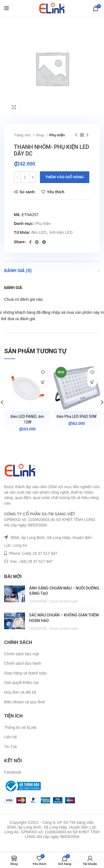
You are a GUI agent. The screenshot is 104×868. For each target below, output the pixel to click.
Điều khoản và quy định (25, 702)
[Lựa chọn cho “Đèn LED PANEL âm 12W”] (43, 382)
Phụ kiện (57, 135)
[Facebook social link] (30, 242)
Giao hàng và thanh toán (25, 673)
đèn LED (39, 232)
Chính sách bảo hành (23, 663)
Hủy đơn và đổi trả (20, 692)
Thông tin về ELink (20, 727)
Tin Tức (11, 747)
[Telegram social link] (44, 242)
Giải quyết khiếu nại (21, 683)
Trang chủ (23, 135)
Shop (40, 135)
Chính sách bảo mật (22, 654)
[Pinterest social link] (37, 242)
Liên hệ (11, 737)
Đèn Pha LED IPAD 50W (77, 417)
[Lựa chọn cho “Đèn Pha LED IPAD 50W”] (92, 382)
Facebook (13, 772)
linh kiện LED (61, 232)
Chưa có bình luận (63, 601)
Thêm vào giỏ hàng (65, 177)
